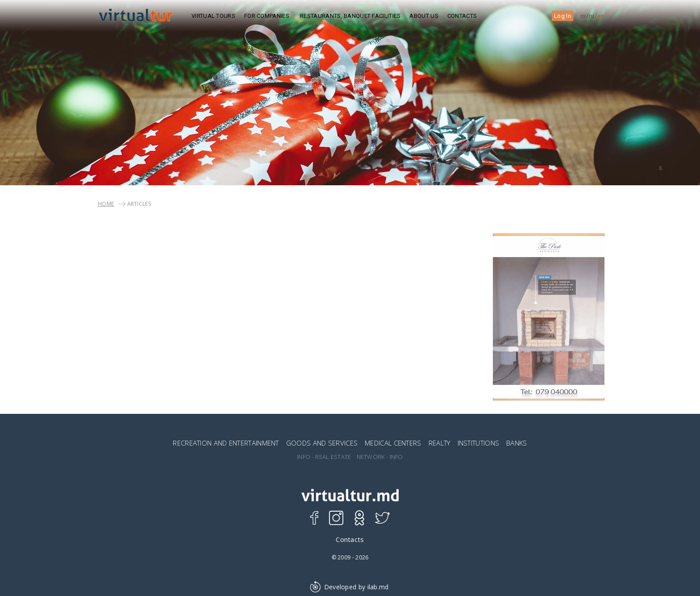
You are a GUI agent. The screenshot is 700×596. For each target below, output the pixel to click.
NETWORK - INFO (380, 457)
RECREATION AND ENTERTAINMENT (226, 443)
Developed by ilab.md (350, 587)
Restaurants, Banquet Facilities (350, 16)
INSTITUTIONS (479, 443)
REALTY (440, 443)
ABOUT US (424, 16)
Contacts (462, 16)
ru (592, 16)
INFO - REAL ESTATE (324, 457)
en (601, 16)
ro (583, 16)
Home (106, 204)
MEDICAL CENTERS (393, 443)
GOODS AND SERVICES (322, 443)
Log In (562, 16)
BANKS (517, 443)
